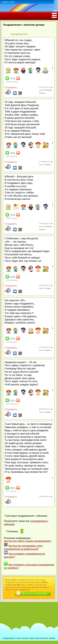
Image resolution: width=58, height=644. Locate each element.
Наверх (52, 638)
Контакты (44, 638)
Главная (5, 2)
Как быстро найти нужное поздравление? (28, 541)
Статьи (18, 638)
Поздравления (8, 638)
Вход (12, 2)
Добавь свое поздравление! (35, 594)
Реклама (25, 638)
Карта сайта (35, 638)
